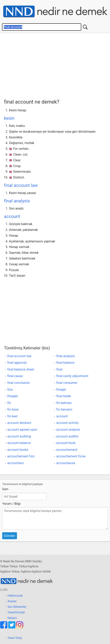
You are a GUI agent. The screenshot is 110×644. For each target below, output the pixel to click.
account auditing (19, 436)
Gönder (10, 536)
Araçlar (12, 601)
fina (10, 390)
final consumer (67, 383)
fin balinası (64, 403)
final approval (17, 363)
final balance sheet (21, 369)
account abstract (19, 423)
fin (9, 403)
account (12, 216)
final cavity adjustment (72, 376)
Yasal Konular (16, 612)
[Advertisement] (57, 65)
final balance (65, 363)
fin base (13, 409)
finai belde (64, 396)
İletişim (12, 618)
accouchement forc (21, 456)
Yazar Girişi (15, 638)
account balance (19, 443)
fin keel (12, 416)
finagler (13, 396)
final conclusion (19, 383)
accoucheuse (66, 463)
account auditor (67, 436)
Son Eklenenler (17, 607)
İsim (5, 489)
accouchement (67, 450)
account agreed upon (22, 430)
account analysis (68, 430)
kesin (9, 118)
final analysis (17, 201)
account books (18, 450)
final (59, 369)
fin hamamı (64, 409)
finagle (61, 390)
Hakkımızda (15, 596)
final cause (15, 376)
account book (66, 443)
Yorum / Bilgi (11, 504)
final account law (21, 185)
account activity (67, 423)
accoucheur (16, 463)
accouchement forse (71, 456)
